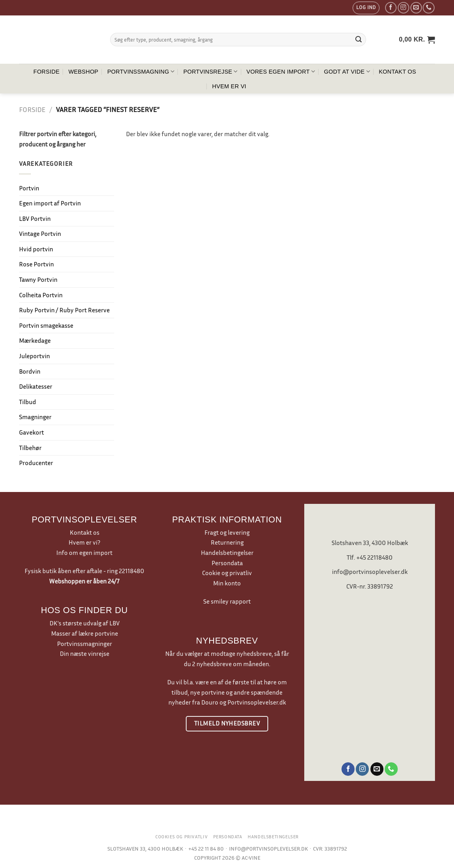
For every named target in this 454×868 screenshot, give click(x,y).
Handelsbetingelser (227, 553)
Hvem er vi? (84, 542)
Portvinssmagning (141, 71)
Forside (46, 72)
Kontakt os (397, 72)
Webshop (84, 72)
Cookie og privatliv (227, 573)
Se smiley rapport (227, 601)
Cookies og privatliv (181, 837)
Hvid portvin (36, 249)
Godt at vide (347, 71)
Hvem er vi (229, 86)
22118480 (132, 571)
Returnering (227, 542)
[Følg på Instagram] (403, 8)
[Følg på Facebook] (391, 8)
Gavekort (31, 432)
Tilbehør (30, 448)
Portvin (29, 188)
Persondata (227, 563)
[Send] (359, 40)
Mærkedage (35, 340)
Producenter (36, 463)
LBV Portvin (35, 218)
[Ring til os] (428, 8)
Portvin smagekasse (46, 325)
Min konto (227, 583)
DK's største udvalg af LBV (85, 623)
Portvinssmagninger (85, 644)
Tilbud (28, 402)
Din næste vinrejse (85, 653)
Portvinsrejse (211, 71)
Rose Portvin (36, 264)
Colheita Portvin (41, 295)
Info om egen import (84, 553)
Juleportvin (34, 356)
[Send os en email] (416, 8)
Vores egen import (281, 71)
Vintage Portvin (40, 234)
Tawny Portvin (38, 279)
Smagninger (35, 417)
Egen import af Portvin (50, 203)
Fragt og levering (227, 532)
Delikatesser (36, 386)
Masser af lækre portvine (85, 633)
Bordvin (30, 371)
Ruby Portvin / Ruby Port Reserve (64, 310)
